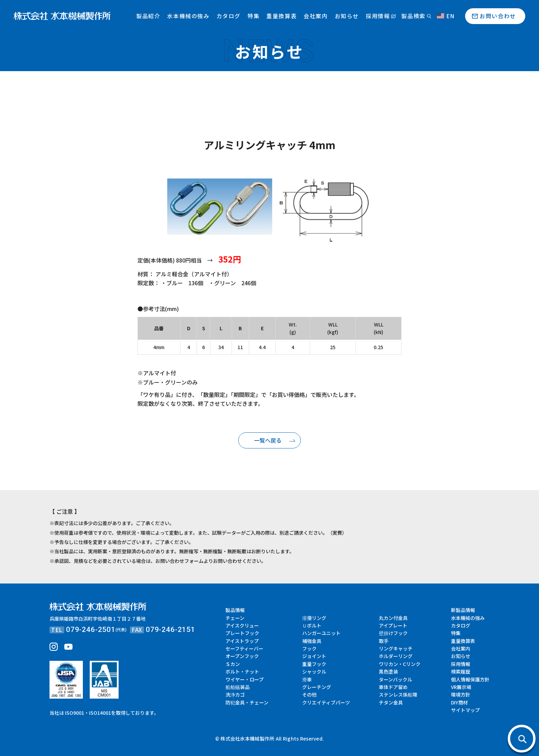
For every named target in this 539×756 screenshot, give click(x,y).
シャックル (314, 671)
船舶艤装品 (238, 687)
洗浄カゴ (235, 694)
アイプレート (393, 625)
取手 (384, 641)
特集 (254, 16)
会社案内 (316, 16)
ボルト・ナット (242, 671)
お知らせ (347, 16)
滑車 (307, 679)
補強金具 (312, 641)
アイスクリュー (242, 625)
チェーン (235, 618)
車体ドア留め (393, 687)
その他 (309, 694)
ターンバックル (395, 679)
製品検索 (413, 16)
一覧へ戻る (268, 440)
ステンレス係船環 (398, 694)
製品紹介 (148, 16)
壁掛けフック (393, 633)
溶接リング (314, 618)
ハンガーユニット (321, 633)
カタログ (229, 16)
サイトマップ (465, 710)
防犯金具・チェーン (247, 702)
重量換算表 (282, 16)
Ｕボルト (312, 625)
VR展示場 (461, 687)
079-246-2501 (91, 630)
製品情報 (235, 610)
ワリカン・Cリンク (400, 664)
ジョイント (314, 656)
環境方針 (461, 694)
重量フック (314, 664)
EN (446, 16)
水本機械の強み (188, 16)
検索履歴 (461, 671)
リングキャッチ (396, 648)
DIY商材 (459, 702)
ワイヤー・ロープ (245, 679)
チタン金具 (391, 702)
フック (309, 648)
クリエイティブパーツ (326, 702)
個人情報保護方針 (470, 679)
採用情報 (378, 16)
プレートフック (242, 633)
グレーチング (317, 687)
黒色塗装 (388, 671)
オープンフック (242, 656)
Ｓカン (233, 664)
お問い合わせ (498, 16)
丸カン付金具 (393, 618)
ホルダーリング (396, 656)
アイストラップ (242, 641)
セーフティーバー (244, 648)
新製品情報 (463, 610)
